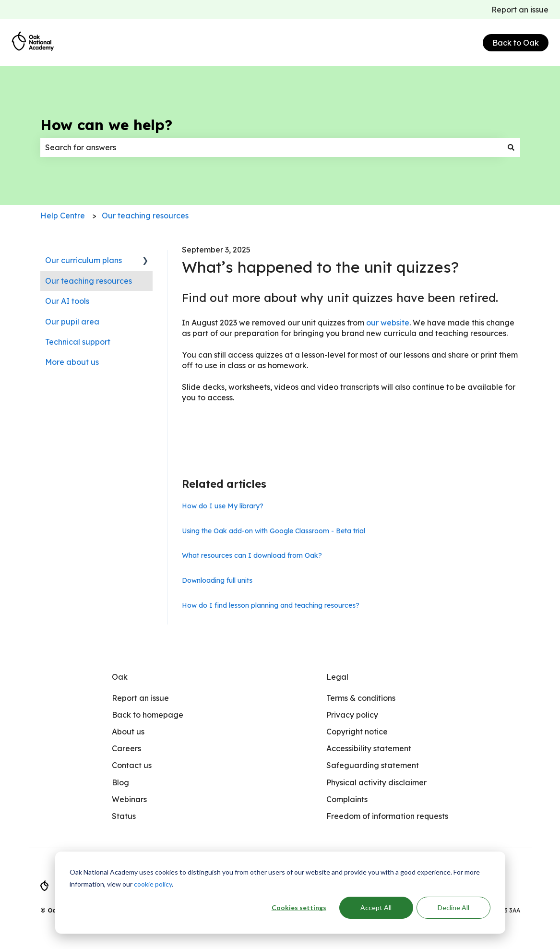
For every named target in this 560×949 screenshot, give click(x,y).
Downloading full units (217, 580)
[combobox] (271, 147)
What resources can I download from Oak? (252, 555)
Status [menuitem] (124, 816)
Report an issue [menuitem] (140, 698)
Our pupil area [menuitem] (72, 322)
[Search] (511, 147)
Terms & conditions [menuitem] (361, 698)
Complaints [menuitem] (347, 799)
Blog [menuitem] (120, 782)
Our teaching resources (145, 216)
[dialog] (280, 893)
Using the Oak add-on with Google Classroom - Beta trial (274, 531)
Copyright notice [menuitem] (357, 732)
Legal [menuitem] (337, 677)
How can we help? (106, 125)
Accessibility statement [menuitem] (369, 748)
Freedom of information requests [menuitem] (387, 816)
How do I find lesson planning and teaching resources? (271, 605)
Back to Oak (516, 43)
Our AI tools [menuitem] (67, 301)
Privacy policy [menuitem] (352, 715)
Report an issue (520, 10)
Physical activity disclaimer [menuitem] (376, 782)
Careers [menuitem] (126, 748)
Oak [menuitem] (120, 677)
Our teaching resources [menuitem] (89, 281)
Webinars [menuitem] (129, 799)
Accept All (376, 907)
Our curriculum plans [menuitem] (83, 260)
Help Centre (63, 216)
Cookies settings (299, 907)
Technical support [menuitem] (78, 342)
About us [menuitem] (128, 732)
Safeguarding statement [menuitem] (373, 765)
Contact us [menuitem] (132, 765)
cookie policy (153, 884)
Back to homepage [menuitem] (148, 715)
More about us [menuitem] (72, 362)
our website (388, 323)
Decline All (453, 907)
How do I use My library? (223, 506)
